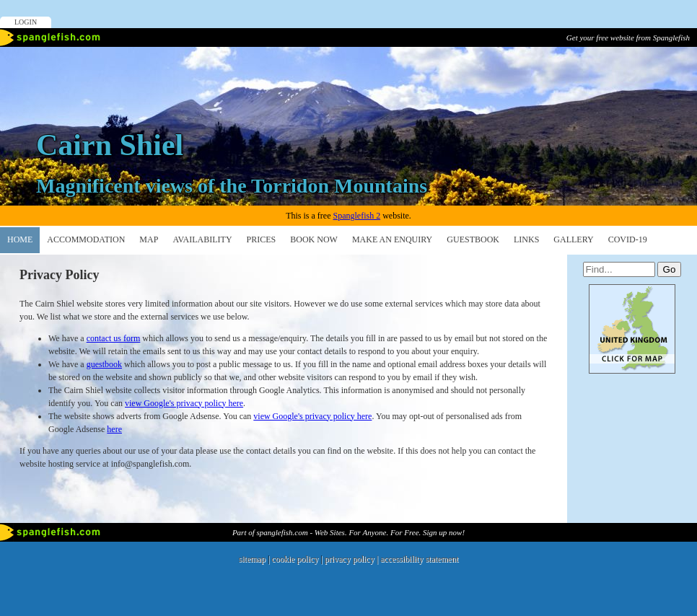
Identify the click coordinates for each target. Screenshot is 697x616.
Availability (202, 239)
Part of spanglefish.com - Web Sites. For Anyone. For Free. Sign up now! (348, 532)
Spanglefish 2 (356, 216)
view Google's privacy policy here (184, 403)
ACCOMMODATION (86, 239)
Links (526, 239)
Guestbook (473, 239)
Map (149, 239)
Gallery (573, 239)
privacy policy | (352, 559)
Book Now (314, 239)
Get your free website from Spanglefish (628, 38)
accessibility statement (419, 559)
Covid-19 (628, 239)
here (114, 429)
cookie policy (295, 559)
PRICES (262, 239)
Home (20, 239)
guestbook (104, 364)
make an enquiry (392, 239)
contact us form (114, 338)
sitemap (252, 559)
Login (26, 22)
